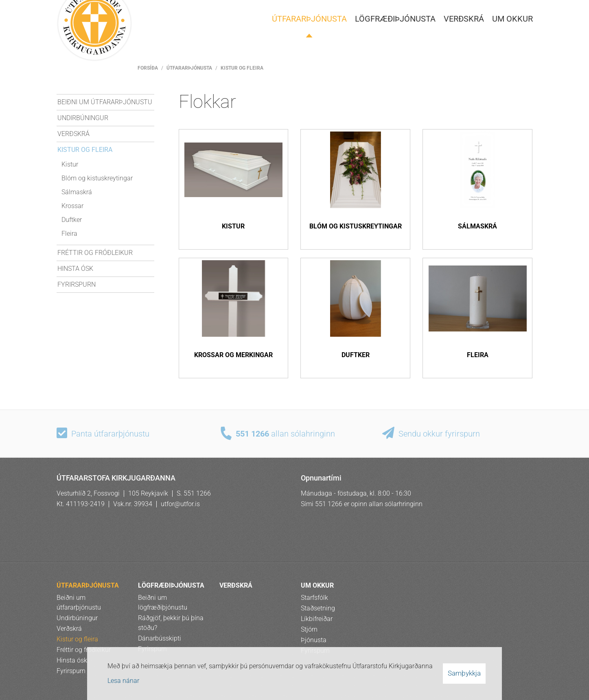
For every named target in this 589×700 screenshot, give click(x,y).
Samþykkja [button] (464, 673)
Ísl (448, 9)
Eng (467, 9)
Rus (506, 9)
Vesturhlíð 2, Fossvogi (88, 493)
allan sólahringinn (285, 434)
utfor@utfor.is (180, 504)
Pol (487, 9)
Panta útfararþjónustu (110, 434)
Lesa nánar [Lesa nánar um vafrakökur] (123, 681)
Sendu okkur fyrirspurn (439, 434)
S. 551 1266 (194, 493)
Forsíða (148, 68)
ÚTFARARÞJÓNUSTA (189, 68)
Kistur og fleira (242, 68)
